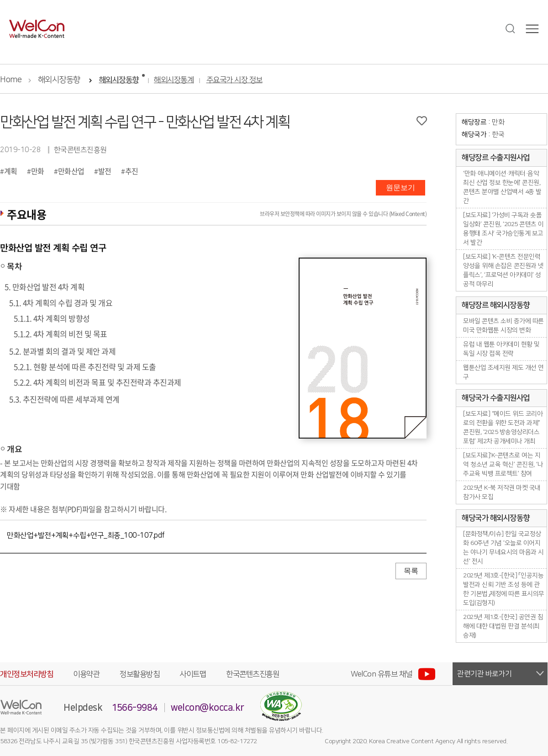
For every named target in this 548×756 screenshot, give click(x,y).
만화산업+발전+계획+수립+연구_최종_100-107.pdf (86, 535)
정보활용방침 (140, 674)
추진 (132, 171)
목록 (411, 571)
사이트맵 (193, 674)
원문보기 (400, 188)
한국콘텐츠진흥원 (253, 674)
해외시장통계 (174, 80)
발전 (105, 171)
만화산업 (71, 171)
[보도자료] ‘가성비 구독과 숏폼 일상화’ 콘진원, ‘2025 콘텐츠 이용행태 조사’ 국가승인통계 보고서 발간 (503, 229)
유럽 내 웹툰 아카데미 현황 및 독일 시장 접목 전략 (501, 349)
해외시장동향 (59, 80)
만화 (38, 171)
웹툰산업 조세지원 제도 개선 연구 (503, 372)
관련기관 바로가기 (485, 674)
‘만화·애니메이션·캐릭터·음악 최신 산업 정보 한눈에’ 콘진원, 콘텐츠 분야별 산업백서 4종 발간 (502, 187)
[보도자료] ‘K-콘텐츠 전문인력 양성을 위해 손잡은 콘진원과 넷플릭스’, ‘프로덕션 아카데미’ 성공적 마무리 (503, 270)
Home (11, 80)
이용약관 (86, 674)
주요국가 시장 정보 (234, 80)
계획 (11, 171)
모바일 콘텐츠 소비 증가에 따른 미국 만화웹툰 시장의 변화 (503, 326)
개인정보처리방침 (26, 674)
